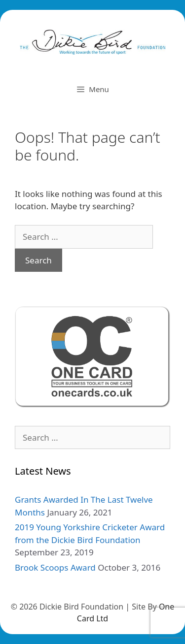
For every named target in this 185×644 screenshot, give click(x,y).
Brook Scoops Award (55, 567)
